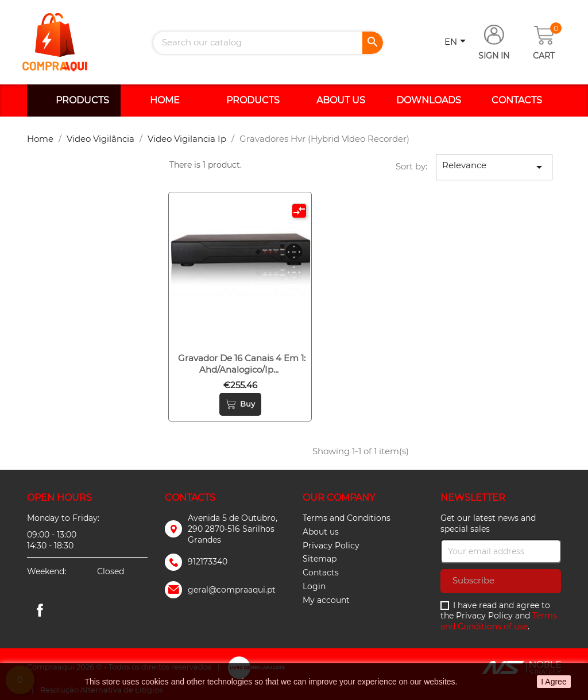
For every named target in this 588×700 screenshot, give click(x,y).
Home (165, 100)
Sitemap (320, 559)
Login (314, 586)
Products (82, 100)
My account (326, 600)
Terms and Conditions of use (499, 621)
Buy (240, 404)
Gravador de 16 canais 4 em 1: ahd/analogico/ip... (242, 364)
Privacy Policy (331, 546)
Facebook (40, 610)
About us (341, 100)
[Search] (268, 43)
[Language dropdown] (457, 42)
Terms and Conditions (347, 518)
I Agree (554, 682)
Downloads (429, 100)
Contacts (517, 100)
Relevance (494, 167)
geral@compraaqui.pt (232, 590)
